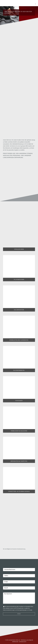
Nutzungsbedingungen (22, 610)
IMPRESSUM (15, 642)
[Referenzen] (19, 181)
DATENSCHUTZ (23, 642)
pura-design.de (30, 640)
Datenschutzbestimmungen (9, 610)
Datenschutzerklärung (11, 607)
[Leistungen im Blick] (18, 109)
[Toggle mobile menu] (35, 4)
